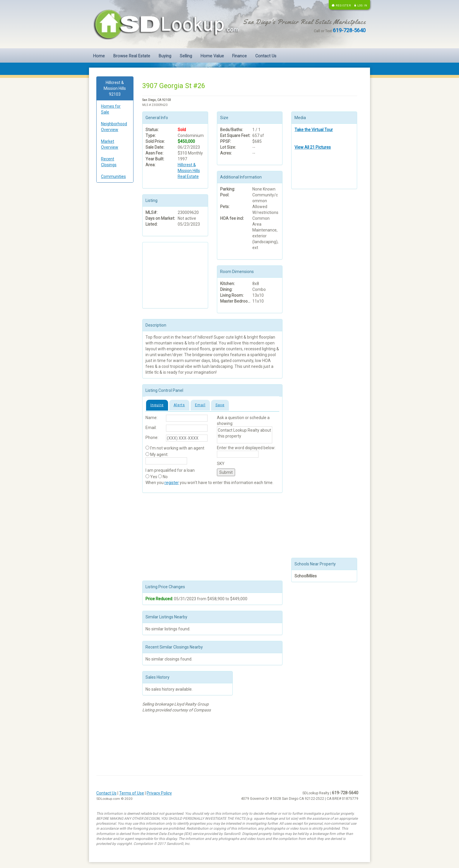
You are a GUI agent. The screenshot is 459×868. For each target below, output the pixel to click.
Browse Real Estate (132, 56)
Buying (165, 56)
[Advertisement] (115, 276)
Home (99, 56)
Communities (113, 176)
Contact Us (266, 56)
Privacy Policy (159, 793)
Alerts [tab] (179, 405)
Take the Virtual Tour (314, 130)
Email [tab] (200, 405)
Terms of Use (132, 793)
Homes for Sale (111, 109)
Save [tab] (220, 405)
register (172, 483)
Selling (186, 56)
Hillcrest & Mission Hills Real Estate (189, 171)
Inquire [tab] (157, 405)
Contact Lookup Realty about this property (245, 435)
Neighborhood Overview (114, 127)
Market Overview (110, 144)
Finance (239, 56)
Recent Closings (109, 162)
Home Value (212, 56)
